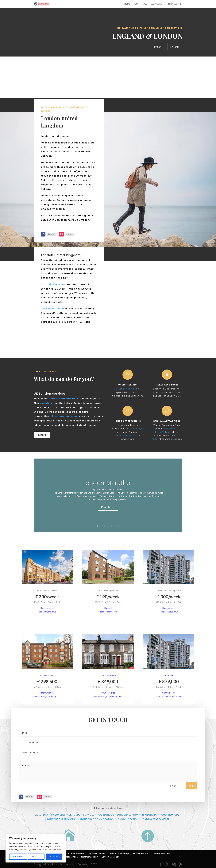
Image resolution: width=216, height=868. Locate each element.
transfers (46, 403)
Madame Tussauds (161, 854)
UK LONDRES (58, 815)
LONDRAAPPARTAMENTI (155, 819)
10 (119, 526)
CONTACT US (42, 435)
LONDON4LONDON (128, 815)
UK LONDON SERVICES (81, 815)
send (192, 805)
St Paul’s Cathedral (75, 854)
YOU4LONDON (106, 815)
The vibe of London (53, 331)
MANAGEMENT (158, 4)
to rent (158, 47)
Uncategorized (105, 492)
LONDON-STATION (128, 819)
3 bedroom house (108, 675)
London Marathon (108, 486)
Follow (29, 815)
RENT (136, 4)
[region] (36, 848)
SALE (145, 4)
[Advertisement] (108, 77)
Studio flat (169, 675)
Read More (108, 510)
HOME (127, 4)
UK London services (53, 306)
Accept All (54, 856)
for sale (175, 47)
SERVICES (173, 4)
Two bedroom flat (47, 675)
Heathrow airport (90, 857)
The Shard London (96, 854)
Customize (18, 856)
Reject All (36, 856)
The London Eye (140, 854)
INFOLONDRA (149, 815)
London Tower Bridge (119, 854)
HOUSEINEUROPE (169, 815)
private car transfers (64, 399)
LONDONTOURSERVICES (61, 819)
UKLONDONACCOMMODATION (96, 819)
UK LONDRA (41, 815)
